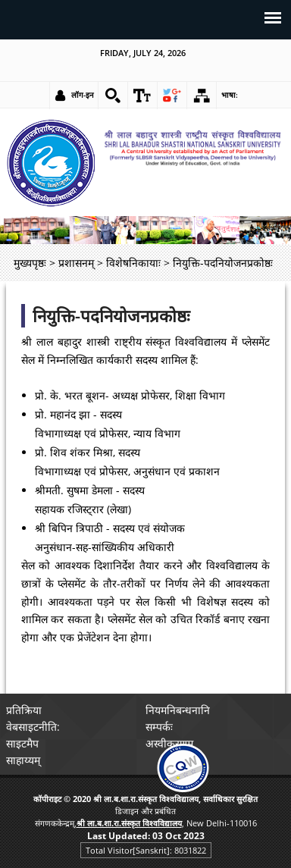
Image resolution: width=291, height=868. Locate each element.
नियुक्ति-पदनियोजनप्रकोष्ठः (111, 316)
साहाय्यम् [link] (23, 760)
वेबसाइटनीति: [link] (33, 727)
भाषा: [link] (230, 95)
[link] (113, 96)
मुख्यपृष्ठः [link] (30, 263)
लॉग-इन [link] (83, 95)
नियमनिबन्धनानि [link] (178, 710)
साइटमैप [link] (22, 743)
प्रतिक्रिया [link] (24, 710)
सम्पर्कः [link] (159, 727)
